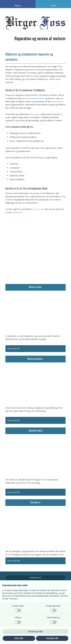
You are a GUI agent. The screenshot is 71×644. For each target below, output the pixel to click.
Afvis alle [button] (19, 638)
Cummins (36, 114)
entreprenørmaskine (35, 98)
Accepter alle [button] (52, 638)
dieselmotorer (58, 101)
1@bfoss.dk (17, 212)
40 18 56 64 (38, 209)
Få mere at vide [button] (36, 632)
